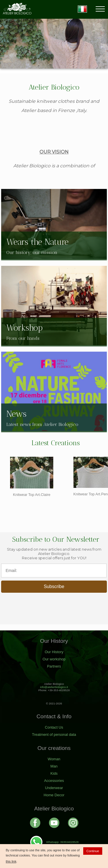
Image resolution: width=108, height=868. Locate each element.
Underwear (54, 788)
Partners (54, 666)
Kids (54, 773)
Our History (54, 652)
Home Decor (54, 795)
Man (54, 766)
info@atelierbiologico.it (54, 687)
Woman (54, 759)
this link (11, 861)
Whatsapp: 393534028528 (54, 842)
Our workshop (54, 659)
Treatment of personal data (54, 735)
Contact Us (54, 727)
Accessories (54, 781)
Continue (93, 851)
